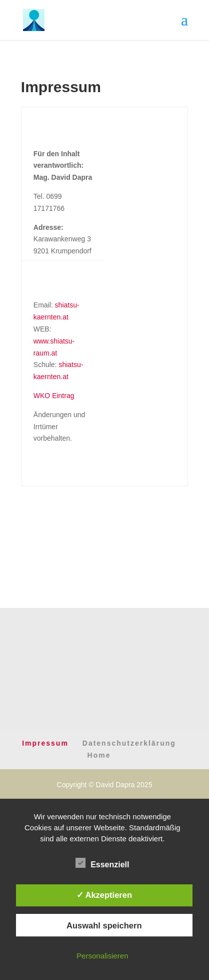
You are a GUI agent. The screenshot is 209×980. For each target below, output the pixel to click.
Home (99, 755)
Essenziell (102, 863)
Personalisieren (102, 956)
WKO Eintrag (54, 396)
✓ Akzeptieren (104, 895)
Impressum (45, 743)
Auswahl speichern (104, 925)
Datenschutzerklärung (129, 743)
